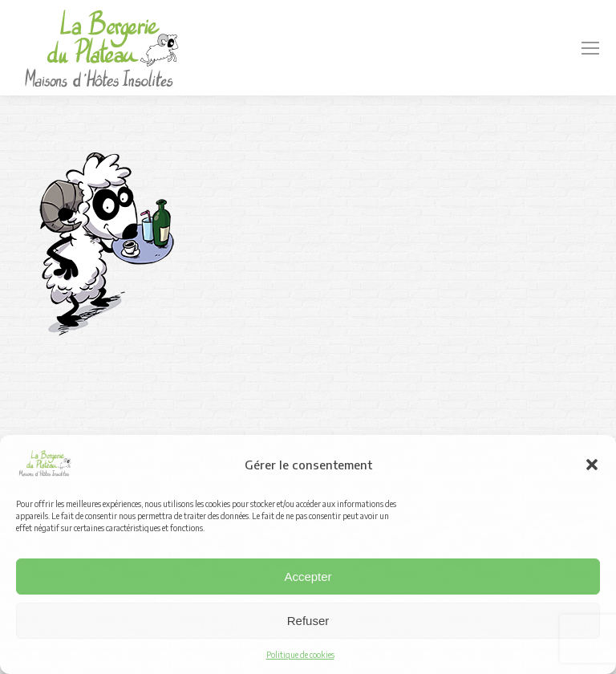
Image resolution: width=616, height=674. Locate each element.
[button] (592, 465)
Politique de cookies (300, 655)
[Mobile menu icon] (590, 48)
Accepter (308, 577)
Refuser (308, 621)
